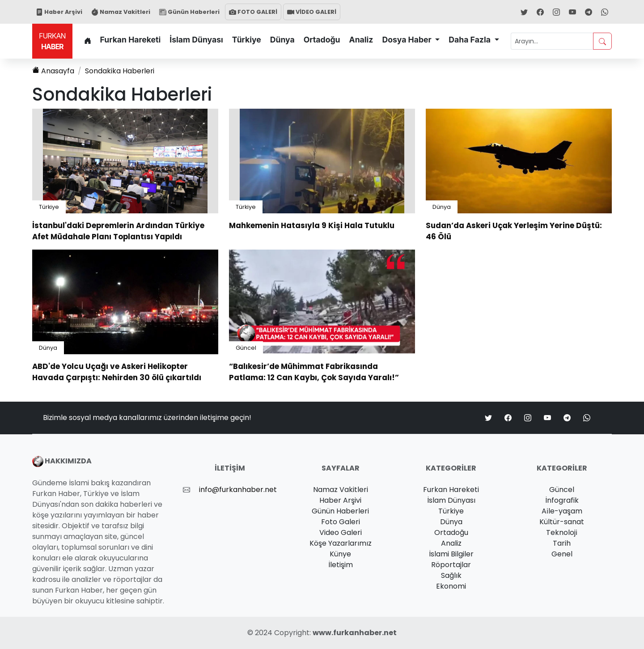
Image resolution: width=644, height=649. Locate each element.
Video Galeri (341, 532)
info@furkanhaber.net (238, 490)
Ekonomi (451, 586)
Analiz (361, 40)
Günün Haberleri (189, 12)
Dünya (282, 40)
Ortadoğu (322, 40)
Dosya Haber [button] (407, 40)
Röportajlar (451, 565)
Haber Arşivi (59, 12)
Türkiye (247, 40)
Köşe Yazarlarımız (341, 543)
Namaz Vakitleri (121, 12)
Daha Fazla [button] (470, 40)
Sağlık (451, 575)
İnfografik (562, 500)
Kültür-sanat (562, 522)
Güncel (246, 348)
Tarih (562, 543)
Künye (340, 554)
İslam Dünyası (196, 40)
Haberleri (120, 71)
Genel (562, 554)
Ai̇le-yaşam (562, 511)
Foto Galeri (341, 522)
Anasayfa (53, 71)
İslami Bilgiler (451, 554)
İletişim (341, 565)
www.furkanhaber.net (355, 633)
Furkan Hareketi (131, 40)
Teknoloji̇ (562, 532)
